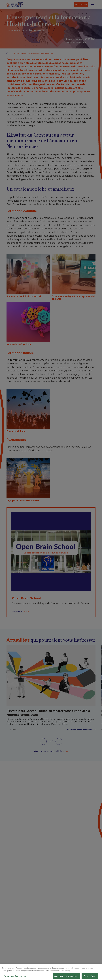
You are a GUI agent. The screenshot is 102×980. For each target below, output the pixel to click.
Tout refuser (90, 976)
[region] (51, 972)
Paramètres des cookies (15, 976)
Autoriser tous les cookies (66, 976)
